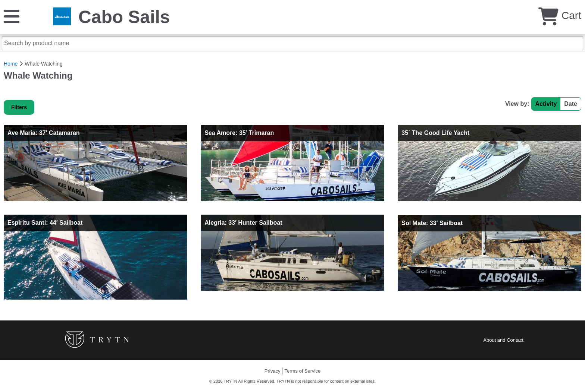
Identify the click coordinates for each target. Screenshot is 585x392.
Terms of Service (302, 371)
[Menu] (12, 16)
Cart (560, 15)
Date (571, 104)
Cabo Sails (124, 17)
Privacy (273, 371)
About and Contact (503, 340)
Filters (19, 107)
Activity (546, 104)
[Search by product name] (292, 43)
